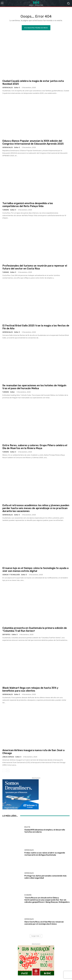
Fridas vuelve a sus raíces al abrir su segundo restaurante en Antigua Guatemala (45, 854)
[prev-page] (4, 770)
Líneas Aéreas (8, 757)
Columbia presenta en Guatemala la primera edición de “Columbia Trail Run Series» (35, 629)
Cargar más (36, 936)
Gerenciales (8, 88)
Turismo (6, 210)
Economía (28, 895)
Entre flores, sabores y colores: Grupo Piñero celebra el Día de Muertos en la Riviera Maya (35, 447)
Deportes (6, 635)
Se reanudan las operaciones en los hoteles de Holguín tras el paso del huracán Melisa (34, 387)
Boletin (27, 827)
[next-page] (8, 770)
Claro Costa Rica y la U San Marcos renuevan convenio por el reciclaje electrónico (44, 923)
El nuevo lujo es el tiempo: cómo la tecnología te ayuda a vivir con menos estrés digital (35, 570)
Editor (13, 392)
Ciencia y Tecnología (11, 575)
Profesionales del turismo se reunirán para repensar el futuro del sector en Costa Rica (35, 267)
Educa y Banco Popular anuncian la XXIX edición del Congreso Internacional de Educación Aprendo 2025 (33, 142)
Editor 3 (17, 88)
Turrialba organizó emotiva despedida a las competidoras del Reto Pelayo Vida (28, 205)
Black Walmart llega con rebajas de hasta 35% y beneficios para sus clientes (30, 689)
